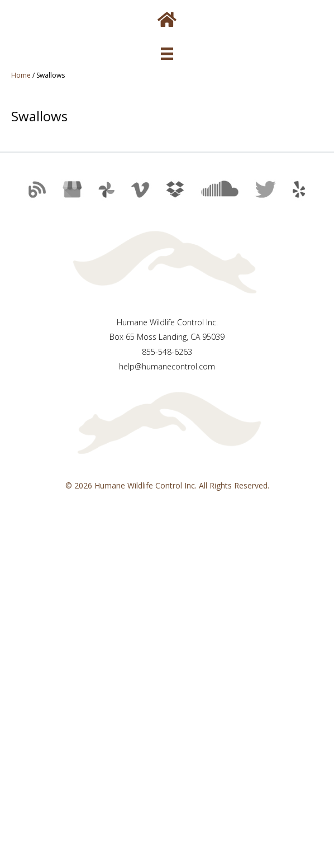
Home (21, 75)
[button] (35, 194)
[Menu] (167, 54)
